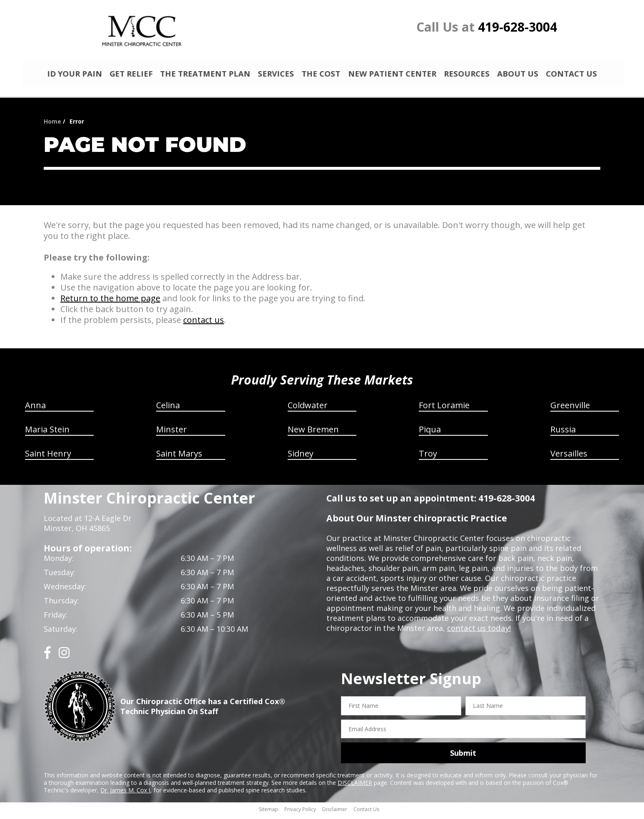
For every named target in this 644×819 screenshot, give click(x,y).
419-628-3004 (517, 27)
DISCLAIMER (355, 786)
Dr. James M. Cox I (125, 794)
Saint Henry (48, 457)
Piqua (430, 433)
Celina (168, 409)
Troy (428, 457)
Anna (35, 409)
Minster (172, 433)
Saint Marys (179, 457)
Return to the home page (110, 302)
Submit (463, 757)
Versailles (569, 457)
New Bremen (313, 433)
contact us (204, 324)
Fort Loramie (444, 409)
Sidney (301, 457)
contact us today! (478, 632)
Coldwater (308, 409)
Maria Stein (47, 433)
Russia (563, 433)
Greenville (570, 409)
